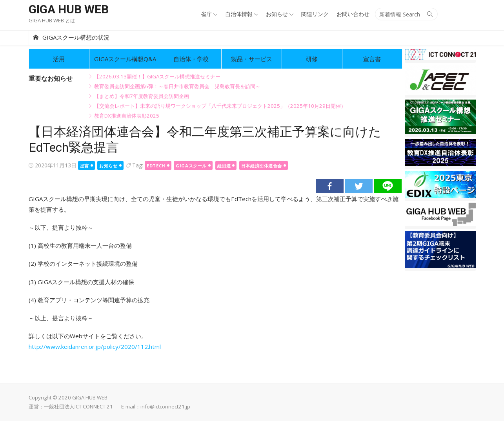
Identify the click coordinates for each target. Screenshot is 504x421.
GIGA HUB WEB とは (52, 20)
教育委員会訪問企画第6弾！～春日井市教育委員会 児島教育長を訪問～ (177, 86)
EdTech (156, 166)
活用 (59, 59)
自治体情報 (239, 14)
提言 (85, 166)
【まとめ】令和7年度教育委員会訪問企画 (142, 96)
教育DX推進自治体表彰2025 (127, 116)
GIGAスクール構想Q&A (125, 59)
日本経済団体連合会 (262, 166)
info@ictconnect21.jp (165, 406)
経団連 (224, 166)
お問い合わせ (353, 14)
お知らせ (277, 14)
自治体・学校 (191, 59)
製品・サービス (252, 59)
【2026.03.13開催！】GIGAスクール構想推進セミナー (157, 76)
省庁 (206, 14)
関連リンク (315, 14)
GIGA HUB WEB (69, 9)
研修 (312, 59)
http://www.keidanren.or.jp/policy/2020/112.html (95, 347)
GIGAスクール (191, 166)
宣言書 (372, 59)
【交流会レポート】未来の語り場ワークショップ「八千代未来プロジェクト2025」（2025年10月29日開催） (220, 106)
